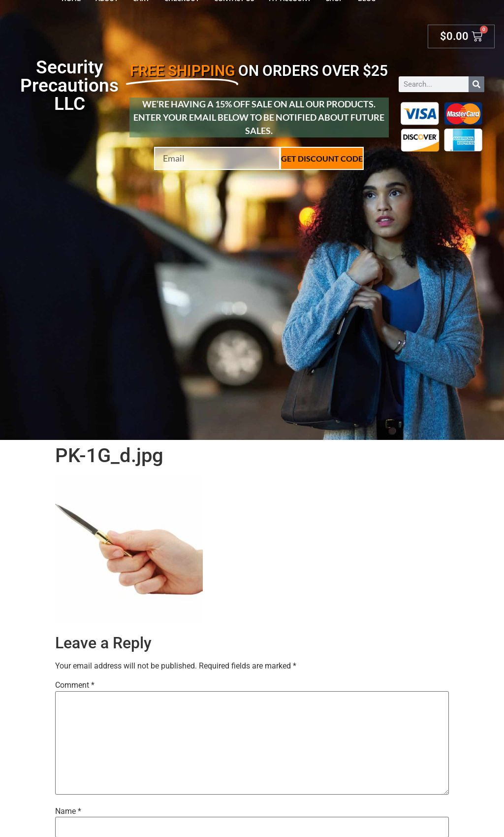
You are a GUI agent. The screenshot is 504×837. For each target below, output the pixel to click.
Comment (75, 685)
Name (68, 811)
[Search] (476, 84)
